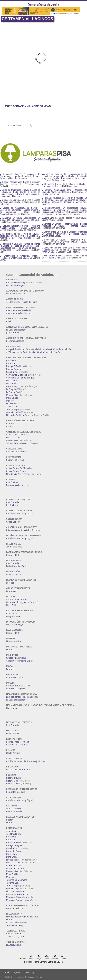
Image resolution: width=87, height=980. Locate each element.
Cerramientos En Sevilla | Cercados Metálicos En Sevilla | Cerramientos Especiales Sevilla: (64, 233)
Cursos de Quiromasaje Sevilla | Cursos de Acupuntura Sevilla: (20, 201)
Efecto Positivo (13, 733)
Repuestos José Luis (16, 792)
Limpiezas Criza (14, 641)
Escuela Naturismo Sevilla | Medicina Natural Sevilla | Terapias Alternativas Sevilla (20, 228)
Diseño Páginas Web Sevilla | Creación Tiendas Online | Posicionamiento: (20, 183)
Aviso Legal (30, 972)
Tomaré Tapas (13, 409)
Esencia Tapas (13, 386)
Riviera (9, 426)
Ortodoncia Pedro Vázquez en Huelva (24, 474)
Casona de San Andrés (17, 599)
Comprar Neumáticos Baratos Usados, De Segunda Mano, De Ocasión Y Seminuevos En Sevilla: (64, 192)
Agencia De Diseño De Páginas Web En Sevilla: (64, 218)
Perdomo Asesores (15, 341)
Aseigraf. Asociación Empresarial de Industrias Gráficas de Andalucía (38, 349)
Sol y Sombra (12, 404)
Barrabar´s (11, 360)
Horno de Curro (14, 438)
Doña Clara (12, 381)
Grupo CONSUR (14, 809)
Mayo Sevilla (12, 398)
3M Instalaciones (14, 547)
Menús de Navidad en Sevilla (20, 897)
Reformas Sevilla (14, 811)
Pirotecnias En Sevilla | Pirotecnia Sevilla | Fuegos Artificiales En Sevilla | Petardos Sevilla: (64, 241)
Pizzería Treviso (14, 778)
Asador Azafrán (13, 834)
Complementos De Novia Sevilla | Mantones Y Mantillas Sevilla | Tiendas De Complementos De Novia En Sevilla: (64, 250)
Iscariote (10, 423)
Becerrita (11, 363)
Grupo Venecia (13, 435)
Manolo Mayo (13, 395)
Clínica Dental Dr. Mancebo (19, 468)
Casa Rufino (12, 372)
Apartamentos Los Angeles (19, 313)
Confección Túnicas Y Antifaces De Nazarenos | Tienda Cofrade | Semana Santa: (20, 176)
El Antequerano (14, 945)
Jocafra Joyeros (13, 505)
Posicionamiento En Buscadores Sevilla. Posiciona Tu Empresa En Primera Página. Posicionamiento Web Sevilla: (64, 210)
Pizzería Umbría (14, 784)
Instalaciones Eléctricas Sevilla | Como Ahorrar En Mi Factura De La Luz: (64, 257)
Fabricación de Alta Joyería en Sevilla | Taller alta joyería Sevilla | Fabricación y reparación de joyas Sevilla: (20, 236)
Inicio (7, 972)
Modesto (10, 401)
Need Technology (14, 625)
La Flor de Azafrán (15, 392)
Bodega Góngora (14, 369)
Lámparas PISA (13, 616)
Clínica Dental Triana (16, 471)
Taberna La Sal (13, 407)
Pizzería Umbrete (14, 781)
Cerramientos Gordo (16, 452)
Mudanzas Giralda (15, 677)
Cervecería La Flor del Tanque (20, 378)
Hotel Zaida (12, 605)
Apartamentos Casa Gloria (19, 310)
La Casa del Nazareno (16, 330)
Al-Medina (11, 831)
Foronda (10, 583)
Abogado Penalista (15, 282)
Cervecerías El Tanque (17, 375)
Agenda (17, 972)
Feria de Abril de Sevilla (17, 566)
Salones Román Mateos (17, 443)
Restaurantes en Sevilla (17, 894)
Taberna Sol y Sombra (17, 880)
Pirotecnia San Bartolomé (18, 770)
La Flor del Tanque (15, 868)
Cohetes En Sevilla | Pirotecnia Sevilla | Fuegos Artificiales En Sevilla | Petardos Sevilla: (64, 225)
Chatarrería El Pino (15, 460)
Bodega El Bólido (14, 366)
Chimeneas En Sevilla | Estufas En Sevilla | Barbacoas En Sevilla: (64, 185)
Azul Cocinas (12, 482)
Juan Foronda (13, 333)
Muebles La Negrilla (16, 689)
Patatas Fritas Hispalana (18, 742)
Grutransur (12, 591)
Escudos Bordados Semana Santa (22, 697)
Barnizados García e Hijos (18, 485)
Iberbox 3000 (13, 555)
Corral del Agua (14, 851)
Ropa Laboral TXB (15, 908)
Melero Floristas (14, 574)
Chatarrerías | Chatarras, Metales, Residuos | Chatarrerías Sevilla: (20, 257)
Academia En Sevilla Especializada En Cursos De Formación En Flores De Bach (20, 219)
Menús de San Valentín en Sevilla (22, 900)
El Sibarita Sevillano (15, 415)
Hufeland (11, 294)
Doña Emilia (12, 383)
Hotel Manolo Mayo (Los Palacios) (22, 602)
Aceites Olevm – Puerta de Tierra (22, 302)
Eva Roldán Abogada (16, 285)
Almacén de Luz (14, 613)
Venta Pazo (12, 412)
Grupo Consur (13, 522)
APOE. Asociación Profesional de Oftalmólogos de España (33, 352)
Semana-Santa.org (15, 925)
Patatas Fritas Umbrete (17, 745)
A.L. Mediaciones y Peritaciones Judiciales (26, 761)
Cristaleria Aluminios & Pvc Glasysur (23, 530)
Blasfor (10, 321)
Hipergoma (12, 708)
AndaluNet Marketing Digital (20, 513)
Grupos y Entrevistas (16, 658)
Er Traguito (11, 389)
